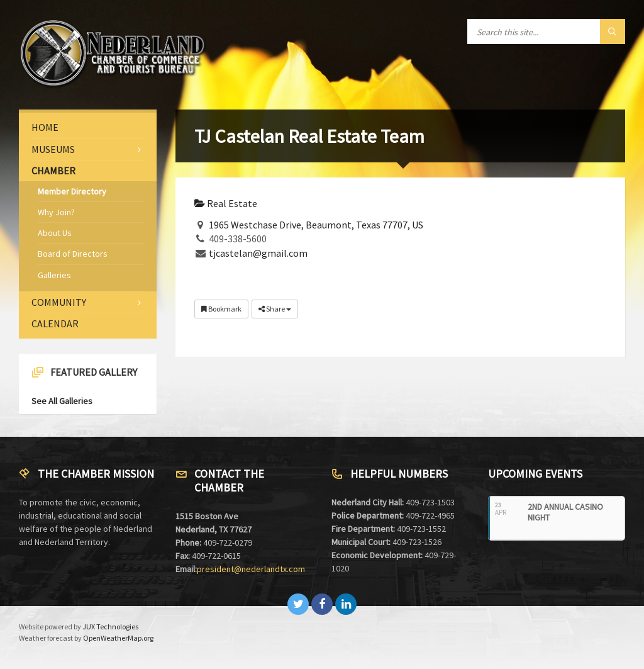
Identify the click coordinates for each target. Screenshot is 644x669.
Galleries (54, 275)
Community (59, 302)
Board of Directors (73, 254)
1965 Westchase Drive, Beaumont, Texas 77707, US (316, 225)
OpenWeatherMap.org (118, 638)
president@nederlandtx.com (251, 569)
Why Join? (56, 212)
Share (275, 309)
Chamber (53, 171)
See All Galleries (62, 401)
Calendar (55, 323)
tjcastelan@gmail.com (258, 253)
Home (45, 127)
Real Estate (226, 203)
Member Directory (72, 191)
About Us (55, 233)
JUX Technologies (110, 627)
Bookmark (221, 309)
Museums (53, 149)
